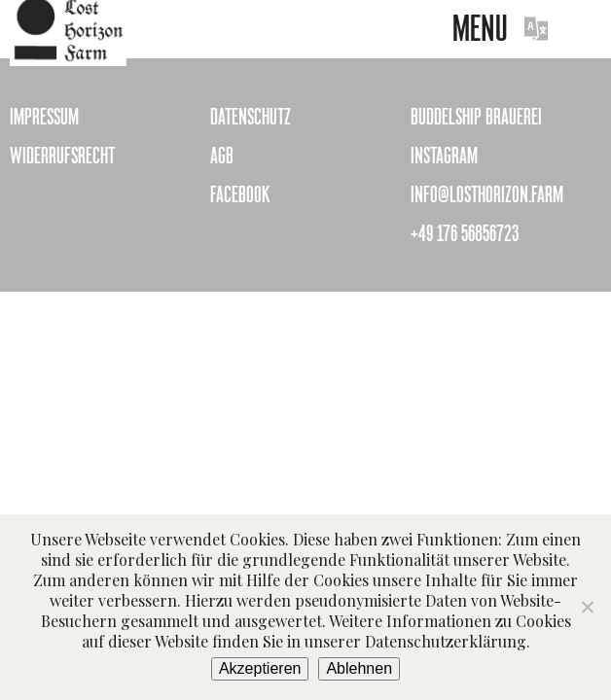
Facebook (240, 194)
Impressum (44, 117)
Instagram (444, 156)
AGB (222, 156)
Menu (480, 29)
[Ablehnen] (587, 607)
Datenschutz (251, 117)
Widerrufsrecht (62, 156)
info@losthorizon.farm (487, 194)
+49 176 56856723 (465, 233)
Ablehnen (359, 668)
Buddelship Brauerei (476, 117)
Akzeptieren (260, 668)
